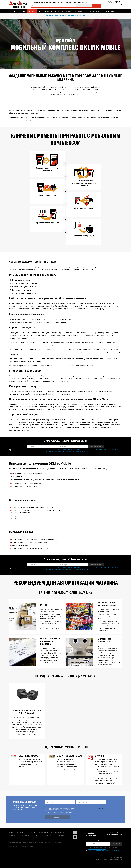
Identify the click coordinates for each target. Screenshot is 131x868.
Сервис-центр (109, 11)
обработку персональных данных (69, 449)
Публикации (79, 11)
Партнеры (33, 832)
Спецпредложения (94, 11)
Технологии (61, 836)
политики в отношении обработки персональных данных (59, 812)
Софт (57, 11)
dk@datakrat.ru (92, 836)
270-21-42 (114, 3)
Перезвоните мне (96, 446)
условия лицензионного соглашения (75, 451)
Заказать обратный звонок (114, 834)
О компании (67, 11)
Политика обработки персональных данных (21, 847)
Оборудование (44, 11)
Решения (32, 11)
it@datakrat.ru (117, 7)
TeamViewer (91, 833)
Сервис (12, 832)
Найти (96, 6)
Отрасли (48, 836)
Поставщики (44, 832)
